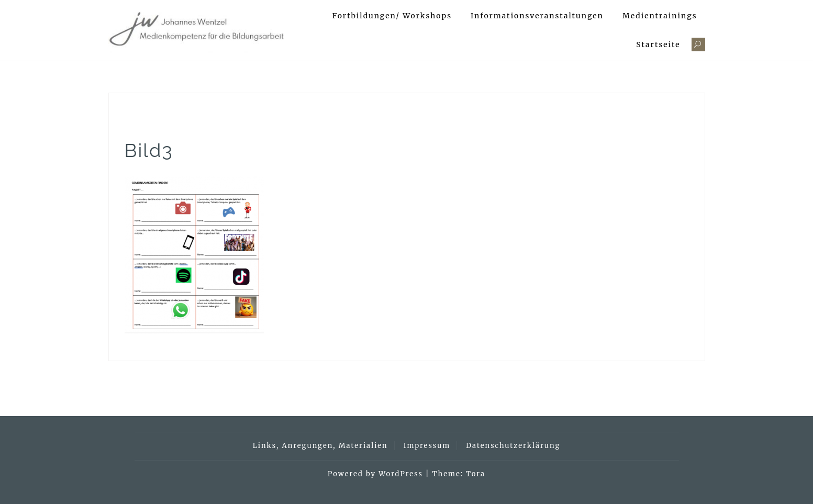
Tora (476, 474)
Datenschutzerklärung (513, 446)
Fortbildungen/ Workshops (392, 16)
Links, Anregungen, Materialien (320, 446)
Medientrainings (660, 16)
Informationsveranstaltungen (537, 16)
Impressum (427, 446)
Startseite (658, 44)
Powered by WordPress (375, 474)
